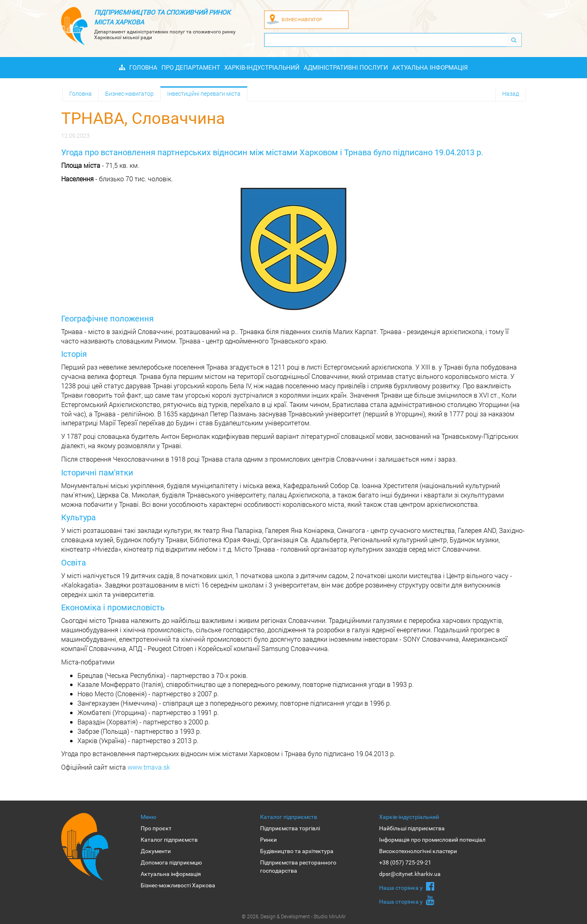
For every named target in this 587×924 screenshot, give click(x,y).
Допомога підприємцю (171, 862)
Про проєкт (156, 828)
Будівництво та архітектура (297, 851)
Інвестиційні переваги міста (204, 93)
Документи (156, 851)
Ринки (268, 840)
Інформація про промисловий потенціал (432, 840)
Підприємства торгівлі (290, 828)
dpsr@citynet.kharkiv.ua (410, 874)
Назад (511, 93)
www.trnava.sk (149, 767)
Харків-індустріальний (262, 68)
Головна (143, 68)
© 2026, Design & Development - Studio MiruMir (294, 916)
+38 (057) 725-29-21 (405, 862)
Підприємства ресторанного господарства (298, 867)
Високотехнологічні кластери (418, 851)
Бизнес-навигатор (129, 93)
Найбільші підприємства (412, 828)
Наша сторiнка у (407, 886)
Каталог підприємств (169, 840)
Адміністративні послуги (346, 68)
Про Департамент (191, 68)
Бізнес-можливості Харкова (178, 885)
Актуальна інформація (430, 68)
